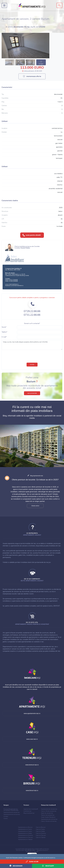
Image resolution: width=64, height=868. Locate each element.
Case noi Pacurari (41, 835)
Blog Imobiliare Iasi (29, 813)
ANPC (34, 850)
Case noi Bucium (41, 827)
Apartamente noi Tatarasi (25, 839)
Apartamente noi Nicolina (25, 835)
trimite (32, 365)
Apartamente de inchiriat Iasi (12, 814)
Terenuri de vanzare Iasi (48, 815)
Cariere (6, 818)
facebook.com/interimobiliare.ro (14, 286)
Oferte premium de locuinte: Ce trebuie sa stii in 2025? (35, 480)
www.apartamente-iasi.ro (32, 713)
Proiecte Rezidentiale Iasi (11, 810)
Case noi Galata (40, 831)
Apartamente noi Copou (25, 831)
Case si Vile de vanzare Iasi (49, 811)
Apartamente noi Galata (25, 833)
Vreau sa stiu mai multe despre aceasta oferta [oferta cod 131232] (32, 345)
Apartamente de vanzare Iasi (12, 812)
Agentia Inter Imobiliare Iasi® (35, 849)
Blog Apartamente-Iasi (37, 476)
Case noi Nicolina (41, 833)
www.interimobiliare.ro (12, 284)
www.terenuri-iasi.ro (32, 765)
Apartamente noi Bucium (25, 827)
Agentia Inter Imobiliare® (31, 809)
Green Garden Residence (48, 817)
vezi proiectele (32, 393)
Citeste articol (35, 506)
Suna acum (32, 861)
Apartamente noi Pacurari (25, 837)
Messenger (16, 866)
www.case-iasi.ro (32, 739)
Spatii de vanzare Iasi (47, 813)
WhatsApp (48, 866)
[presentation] (32, 356)
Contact (6, 816)
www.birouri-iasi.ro (32, 790)
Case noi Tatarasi (41, 837)
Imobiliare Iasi (27, 811)
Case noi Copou (40, 829)
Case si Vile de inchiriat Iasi (49, 821)
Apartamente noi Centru (25, 829)
